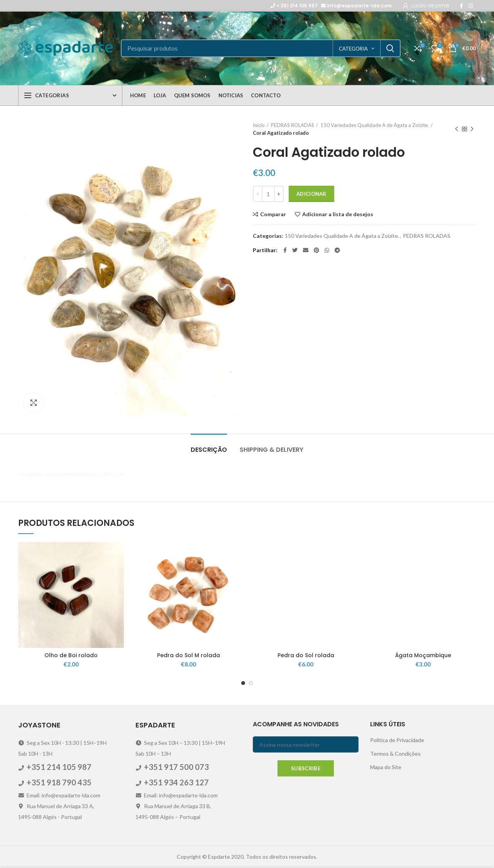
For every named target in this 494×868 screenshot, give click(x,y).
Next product (472, 129)
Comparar (273, 214)
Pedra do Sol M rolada (189, 655)
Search (390, 48)
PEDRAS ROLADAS (293, 125)
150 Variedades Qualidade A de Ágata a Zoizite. (375, 125)
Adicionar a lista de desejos (338, 214)
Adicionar (311, 194)
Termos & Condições (395, 754)
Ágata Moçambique (423, 655)
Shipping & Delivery (272, 450)
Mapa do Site (386, 767)
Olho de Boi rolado (71, 655)
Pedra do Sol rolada (306, 655)
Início (259, 125)
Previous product (457, 129)
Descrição (209, 450)
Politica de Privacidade (397, 740)
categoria (353, 49)
